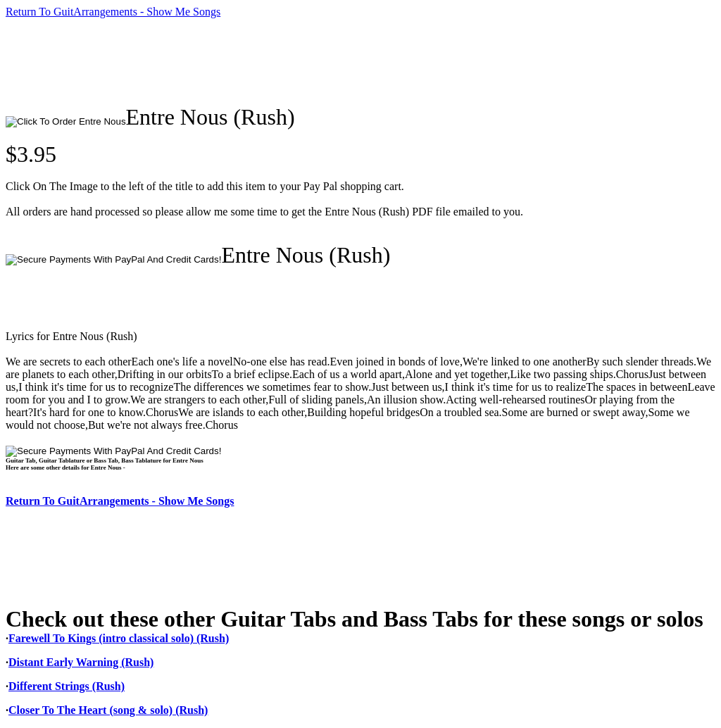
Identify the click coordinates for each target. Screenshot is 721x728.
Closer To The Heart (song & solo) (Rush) (108, 710)
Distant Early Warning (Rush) (81, 662)
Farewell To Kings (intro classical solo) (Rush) (119, 638)
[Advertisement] (262, 61)
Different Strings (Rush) (67, 686)
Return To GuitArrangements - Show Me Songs (113, 12)
